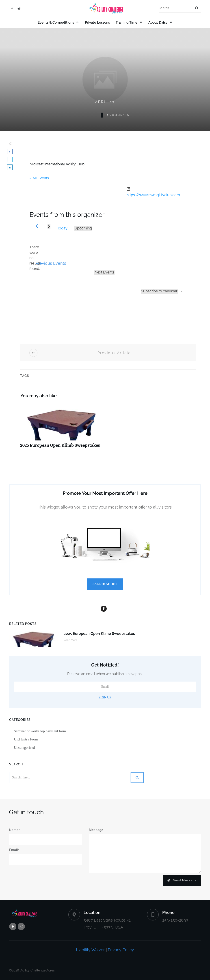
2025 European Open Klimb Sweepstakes (63, 428)
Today (62, 228)
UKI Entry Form (26, 739)
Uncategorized (24, 748)
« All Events (39, 178)
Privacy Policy (121, 950)
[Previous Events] (37, 226)
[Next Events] (49, 226)
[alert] (35, 258)
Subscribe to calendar (159, 291)
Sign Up (105, 697)
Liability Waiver (90, 950)
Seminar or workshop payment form (40, 731)
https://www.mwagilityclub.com (153, 195)
